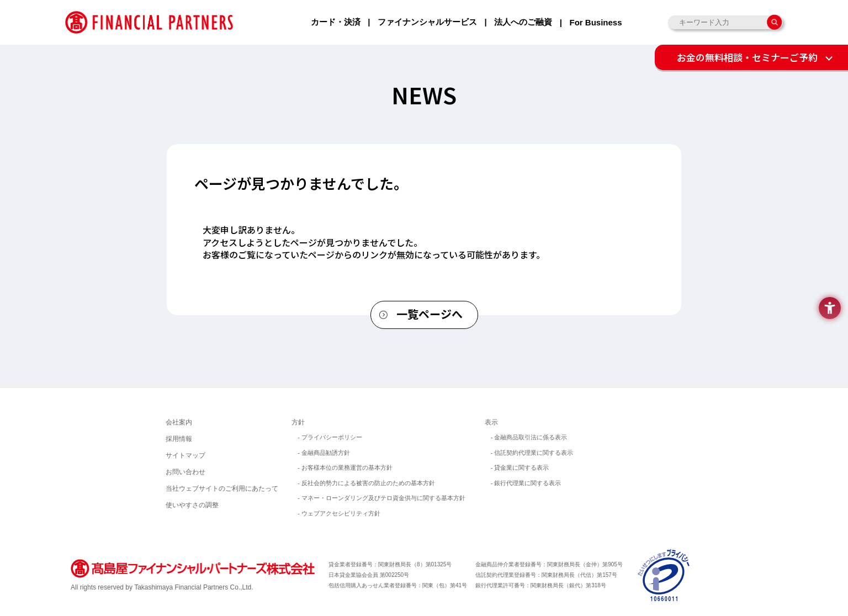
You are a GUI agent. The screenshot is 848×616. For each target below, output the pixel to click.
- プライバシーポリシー (330, 437)
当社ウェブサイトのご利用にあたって (222, 488)
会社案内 (179, 422)
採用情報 (179, 439)
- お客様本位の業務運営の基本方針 (345, 468)
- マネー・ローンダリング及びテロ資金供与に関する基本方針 (381, 498)
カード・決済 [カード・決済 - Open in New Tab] (336, 22)
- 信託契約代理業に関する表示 (532, 453)
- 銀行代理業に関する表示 (526, 483)
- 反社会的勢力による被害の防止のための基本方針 (366, 483)
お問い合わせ (185, 472)
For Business (595, 22)
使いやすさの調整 (192, 505)
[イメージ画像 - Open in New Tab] (664, 574)
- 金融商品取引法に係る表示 (529, 437)
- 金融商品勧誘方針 (324, 453)
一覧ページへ (430, 314)
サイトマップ (185, 455)
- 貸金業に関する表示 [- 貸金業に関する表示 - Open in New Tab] (520, 468)
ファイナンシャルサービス (427, 22)
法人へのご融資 (523, 22)
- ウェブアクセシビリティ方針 (339, 513)
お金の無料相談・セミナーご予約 (747, 57)
